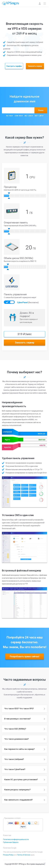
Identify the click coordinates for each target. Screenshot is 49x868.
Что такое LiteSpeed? (14, 759)
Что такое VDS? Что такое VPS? (19, 709)
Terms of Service (24, 855)
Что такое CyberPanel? (15, 769)
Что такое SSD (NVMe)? (15, 729)
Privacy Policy (8, 855)
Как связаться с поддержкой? (19, 800)
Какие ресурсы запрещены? (17, 790)
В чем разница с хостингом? (18, 719)
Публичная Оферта (11, 842)
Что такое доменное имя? (17, 739)
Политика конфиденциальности (16, 839)
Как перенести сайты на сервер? (20, 749)
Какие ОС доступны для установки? (21, 780)
